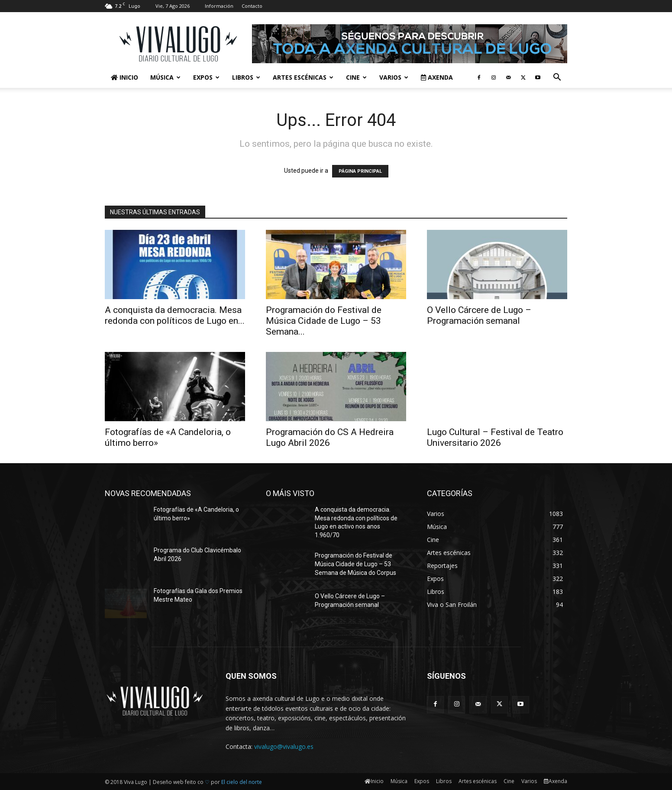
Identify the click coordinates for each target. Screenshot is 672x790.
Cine (356, 77)
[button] (557, 78)
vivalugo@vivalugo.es (284, 746)
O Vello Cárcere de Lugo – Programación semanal (479, 315)
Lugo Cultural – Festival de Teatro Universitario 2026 (495, 437)
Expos (206, 77)
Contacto (252, 6)
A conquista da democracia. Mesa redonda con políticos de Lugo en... (175, 315)
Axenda (437, 77)
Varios (394, 77)
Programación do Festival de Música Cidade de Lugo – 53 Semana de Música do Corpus (355, 564)
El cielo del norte (242, 782)
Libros (246, 77)
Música (165, 77)
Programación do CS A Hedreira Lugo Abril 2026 (330, 437)
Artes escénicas (303, 77)
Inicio (124, 77)
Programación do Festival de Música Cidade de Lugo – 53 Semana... (324, 321)
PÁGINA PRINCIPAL (360, 171)
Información (219, 6)
